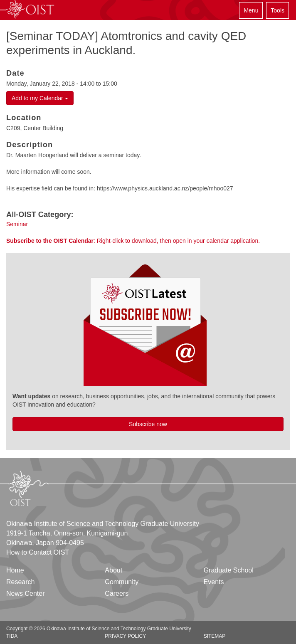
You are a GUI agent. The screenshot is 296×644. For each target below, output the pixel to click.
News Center (25, 593)
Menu (251, 10)
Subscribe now (148, 424)
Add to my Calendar (40, 98)
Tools (277, 10)
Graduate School (229, 570)
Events (214, 582)
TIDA (12, 636)
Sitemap (215, 636)
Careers (117, 593)
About (113, 570)
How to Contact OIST (38, 552)
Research (20, 582)
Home (15, 570)
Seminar (17, 224)
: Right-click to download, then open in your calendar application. (133, 241)
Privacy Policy (125, 636)
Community (122, 582)
